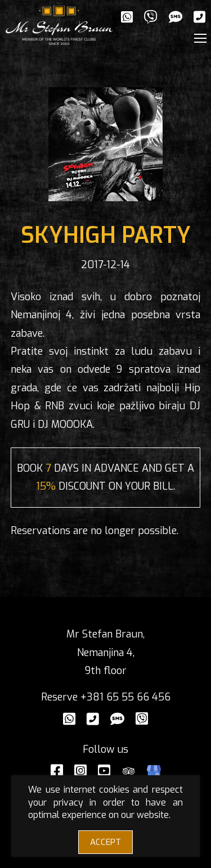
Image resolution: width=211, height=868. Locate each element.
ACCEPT (105, 842)
